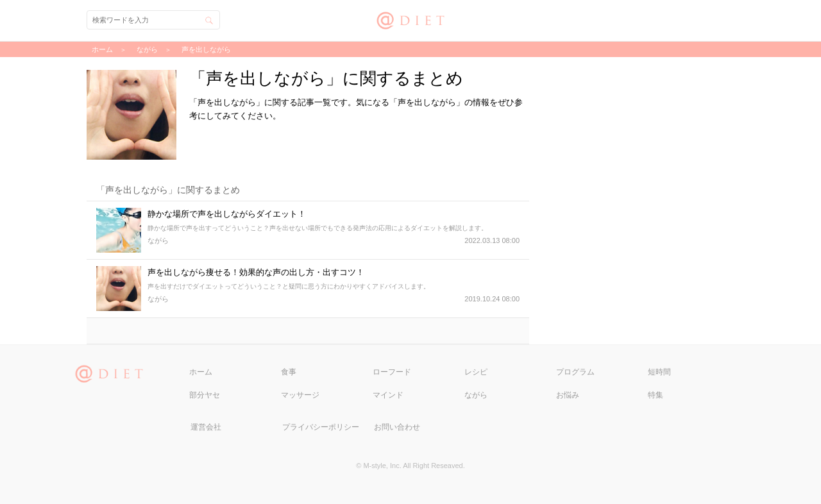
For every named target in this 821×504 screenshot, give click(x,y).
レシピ (476, 372)
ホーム (201, 372)
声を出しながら (206, 49)
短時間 (659, 372)
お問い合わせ (397, 427)
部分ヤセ (205, 395)
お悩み (568, 395)
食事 (289, 372)
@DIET (411, 19)
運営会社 (206, 427)
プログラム (575, 372)
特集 (656, 395)
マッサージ (300, 395)
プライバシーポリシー (321, 427)
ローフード (392, 372)
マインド (388, 395)
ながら (476, 395)
